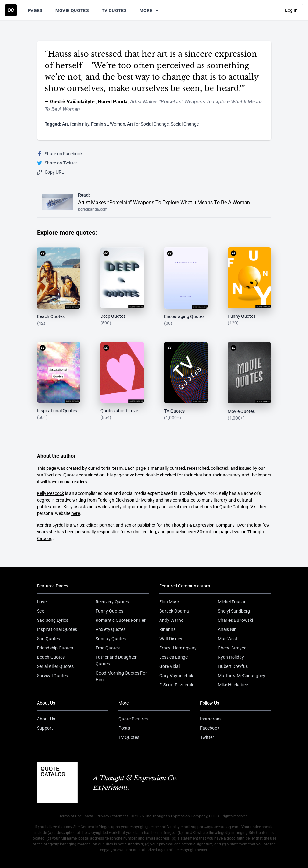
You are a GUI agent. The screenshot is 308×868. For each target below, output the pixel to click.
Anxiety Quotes (111, 629)
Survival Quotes (52, 676)
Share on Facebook (60, 154)
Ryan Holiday (231, 657)
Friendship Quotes (55, 648)
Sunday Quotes (111, 639)
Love (42, 602)
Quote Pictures (133, 719)
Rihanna (168, 629)
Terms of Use (70, 816)
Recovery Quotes (112, 602)
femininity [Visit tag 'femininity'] (80, 124)
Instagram (210, 719)
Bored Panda (113, 102)
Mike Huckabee (233, 685)
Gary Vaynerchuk (176, 676)
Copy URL (50, 172)
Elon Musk (169, 602)
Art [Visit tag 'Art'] (65, 124)
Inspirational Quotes (57, 629)
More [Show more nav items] (150, 10)
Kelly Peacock (50, 493)
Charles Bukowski (235, 620)
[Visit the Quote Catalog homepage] (11, 10)
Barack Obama (174, 611)
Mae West (228, 639)
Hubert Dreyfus (233, 666)
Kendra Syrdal (51, 525)
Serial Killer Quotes (55, 666)
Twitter (207, 737)
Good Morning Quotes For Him (121, 676)
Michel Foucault (233, 602)
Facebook (210, 728)
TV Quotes (114, 10)
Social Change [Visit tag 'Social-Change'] (185, 124)
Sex (40, 611)
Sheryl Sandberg (234, 611)
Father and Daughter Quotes (116, 660)
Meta (89, 816)
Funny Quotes (109, 611)
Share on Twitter (57, 163)
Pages (35, 10)
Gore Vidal (169, 666)
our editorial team (105, 468)
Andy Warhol (172, 620)
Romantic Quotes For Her (121, 620)
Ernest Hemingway (178, 648)
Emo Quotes (108, 648)
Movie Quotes (72, 10)
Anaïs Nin (227, 629)
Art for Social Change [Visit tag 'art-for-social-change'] (148, 124)
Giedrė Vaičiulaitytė (73, 102)
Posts (124, 728)
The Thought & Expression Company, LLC (180, 816)
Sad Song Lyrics (53, 620)
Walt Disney (171, 639)
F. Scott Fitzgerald (177, 685)
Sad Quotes (48, 639)
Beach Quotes (51, 657)
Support (45, 728)
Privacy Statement (112, 816)
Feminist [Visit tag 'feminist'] (100, 124)
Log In (291, 10)
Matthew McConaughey (242, 676)
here (76, 513)
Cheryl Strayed (232, 648)
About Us (46, 719)
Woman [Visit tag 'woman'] (118, 124)
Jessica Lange (173, 657)
